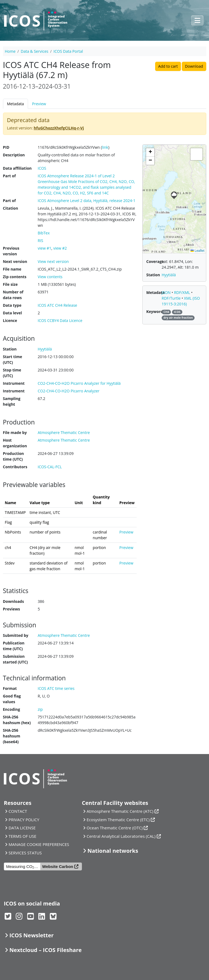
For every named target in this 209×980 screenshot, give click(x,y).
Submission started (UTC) (16, 659)
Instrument (14, 383)
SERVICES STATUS (25, 853)
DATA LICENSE (22, 828)
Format (10, 688)
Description (14, 155)
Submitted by (16, 635)
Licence (10, 320)
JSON (167, 292)
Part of (9, 176)
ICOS (42, 168)
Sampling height (12, 401)
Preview (39, 104)
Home (10, 51)
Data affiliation (17, 168)
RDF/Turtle (172, 298)
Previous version (11, 251)
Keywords (156, 311)
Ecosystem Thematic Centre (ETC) (118, 820)
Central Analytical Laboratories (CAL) (121, 836)
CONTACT (18, 811)
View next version (53, 261)
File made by (15, 432)
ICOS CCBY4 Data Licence (60, 320)
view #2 (60, 248)
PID (6, 147)
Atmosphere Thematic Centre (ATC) (120, 811)
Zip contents (15, 277)
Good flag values (12, 699)
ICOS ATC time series (56, 688)
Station (10, 349)
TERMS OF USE (22, 836)
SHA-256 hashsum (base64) (12, 736)
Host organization (15, 443)
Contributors (15, 467)
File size (10, 284)
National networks (113, 851)
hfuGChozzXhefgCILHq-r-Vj (59, 128)
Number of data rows (13, 295)
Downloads (13, 601)
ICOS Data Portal (68, 51)
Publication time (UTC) (14, 646)
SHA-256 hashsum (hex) (17, 720)
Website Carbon (58, 866)
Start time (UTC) (13, 359)
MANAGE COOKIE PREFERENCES (39, 844)
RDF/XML (182, 292)
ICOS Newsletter (31, 935)
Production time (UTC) (13, 456)
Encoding (12, 709)
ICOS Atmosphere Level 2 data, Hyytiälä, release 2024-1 (87, 201)
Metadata (16, 104)
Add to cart (168, 66)
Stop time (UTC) (12, 373)
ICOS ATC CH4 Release (58, 305)
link (105, 147)
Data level (13, 313)
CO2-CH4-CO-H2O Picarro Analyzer (69, 391)
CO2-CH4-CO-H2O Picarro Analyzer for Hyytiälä (79, 383)
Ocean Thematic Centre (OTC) (115, 828)
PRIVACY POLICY (24, 820)
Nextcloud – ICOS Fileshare (45, 950)
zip (40, 709)
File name (12, 269)
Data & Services (34, 51)
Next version (15, 261)
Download (194, 66)
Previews (12, 609)
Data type (12, 305)
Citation (11, 208)
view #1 (45, 248)
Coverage (155, 261)
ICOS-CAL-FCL (50, 467)
